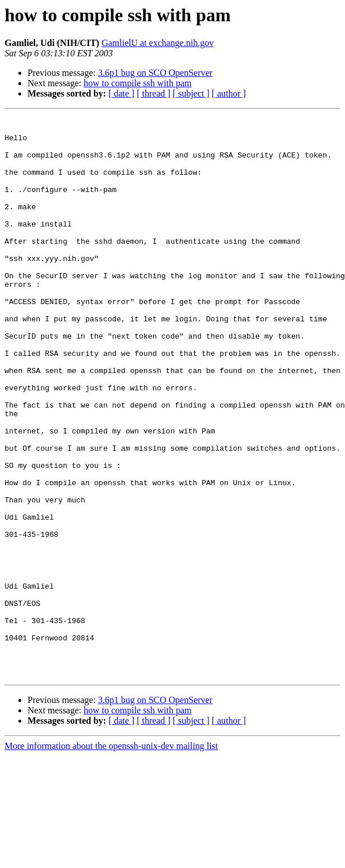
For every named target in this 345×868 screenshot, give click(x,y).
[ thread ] (154, 93)
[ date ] (121, 93)
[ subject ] (191, 93)
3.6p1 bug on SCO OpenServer (156, 73)
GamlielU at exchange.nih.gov (158, 43)
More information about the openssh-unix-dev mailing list (111, 858)
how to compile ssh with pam (138, 83)
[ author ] (229, 93)
